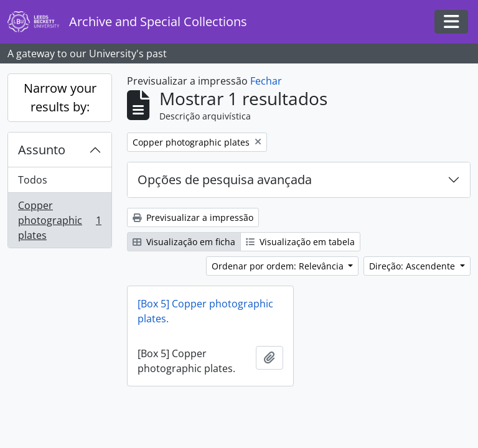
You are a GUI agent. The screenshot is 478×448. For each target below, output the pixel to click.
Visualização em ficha (184, 242)
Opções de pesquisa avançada (225, 180)
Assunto (42, 150)
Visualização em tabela (300, 242)
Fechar (266, 81)
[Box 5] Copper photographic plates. (205, 311)
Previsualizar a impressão (193, 217)
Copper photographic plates (59, 220)
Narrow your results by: (60, 97)
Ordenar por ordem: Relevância (279, 266)
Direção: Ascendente (413, 266)
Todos (33, 180)
